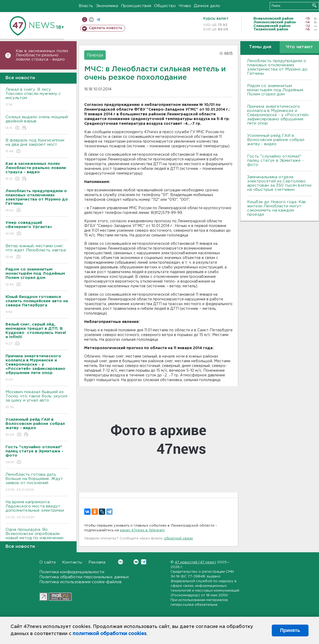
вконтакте (91, 20)
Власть (86, 6)
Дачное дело (207, 6)
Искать (314, 5)
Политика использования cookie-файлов (81, 582)
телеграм (98, 20)
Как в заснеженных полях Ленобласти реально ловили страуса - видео (42, 55)
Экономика (107, 6)
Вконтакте (121, 562)
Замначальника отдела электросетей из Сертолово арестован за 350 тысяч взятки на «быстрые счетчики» (279, 183)
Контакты (72, 562)
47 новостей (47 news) (195, 562)
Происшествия (136, 6)
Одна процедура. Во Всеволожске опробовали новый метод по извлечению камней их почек (37, 540)
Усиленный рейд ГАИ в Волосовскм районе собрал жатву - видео (276, 140)
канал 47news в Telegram (142, 530)
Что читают (299, 47)
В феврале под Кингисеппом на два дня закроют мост (37, 146)
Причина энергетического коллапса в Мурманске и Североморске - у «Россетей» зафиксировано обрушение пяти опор (278, 115)
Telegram (144, 562)
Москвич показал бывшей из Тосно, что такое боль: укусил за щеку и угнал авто (37, 400)
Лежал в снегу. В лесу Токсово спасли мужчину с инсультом (37, 97)
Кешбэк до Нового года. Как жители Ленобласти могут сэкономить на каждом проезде (277, 208)
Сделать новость (106, 28)
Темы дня (260, 47)
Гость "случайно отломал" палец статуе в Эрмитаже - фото (275, 161)
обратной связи (178, 539)
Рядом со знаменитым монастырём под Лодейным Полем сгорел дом (275, 90)
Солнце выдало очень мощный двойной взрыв (37, 123)
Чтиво (185, 6)
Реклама (97, 562)
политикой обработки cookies (110, 634)
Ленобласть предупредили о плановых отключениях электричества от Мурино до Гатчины (277, 67)
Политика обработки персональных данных (84, 577)
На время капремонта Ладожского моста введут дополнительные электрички (37, 510)
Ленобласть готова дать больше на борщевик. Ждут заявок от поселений (37, 482)
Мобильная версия (85, 20)
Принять (290, 630)
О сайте (48, 562)
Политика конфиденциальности (72, 572)
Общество (165, 6)
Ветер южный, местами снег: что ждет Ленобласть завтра (37, 252)
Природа (95, 55)
